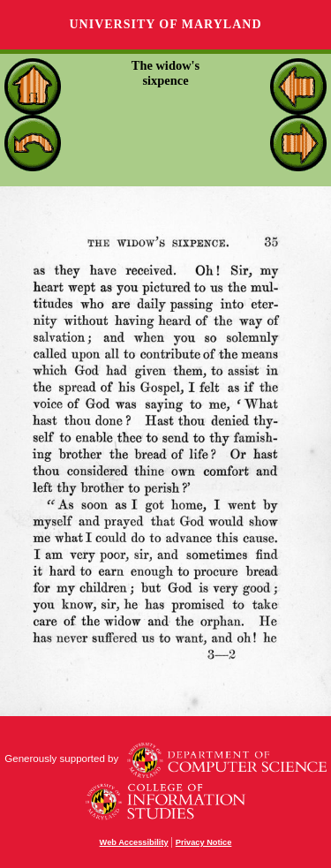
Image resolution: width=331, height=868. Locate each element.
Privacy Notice (204, 842)
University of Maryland (165, 24)
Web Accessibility (134, 842)
